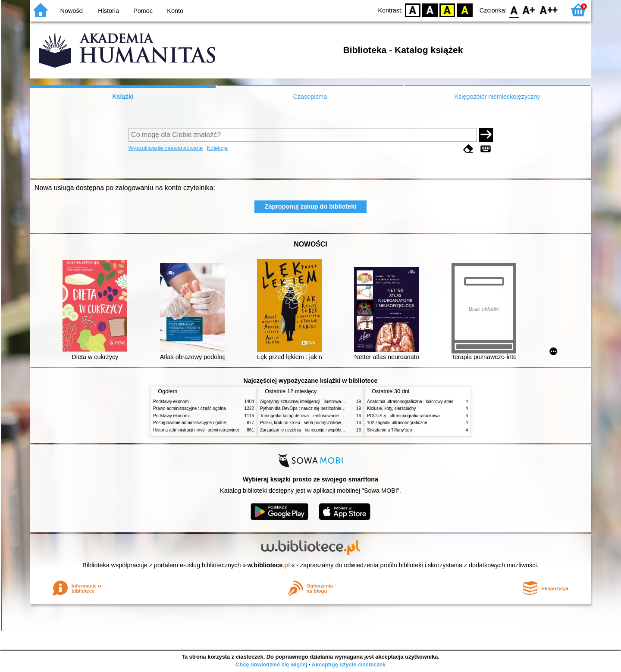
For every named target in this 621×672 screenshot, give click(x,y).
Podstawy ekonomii (172, 402)
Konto (175, 11)
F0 (514, 10)
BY (465, 10)
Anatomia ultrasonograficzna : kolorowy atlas (410, 402)
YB (447, 10)
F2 (549, 10)
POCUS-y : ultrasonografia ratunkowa (403, 416)
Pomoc (143, 11)
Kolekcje (217, 148)
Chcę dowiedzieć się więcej (271, 664)
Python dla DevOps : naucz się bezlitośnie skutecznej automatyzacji (325, 408)
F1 (529, 10)
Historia (108, 11)
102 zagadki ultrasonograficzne (397, 423)
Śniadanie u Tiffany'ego (389, 430)
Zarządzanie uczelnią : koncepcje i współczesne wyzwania (316, 430)
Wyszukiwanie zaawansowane (166, 148)
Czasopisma (310, 97)
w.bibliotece (269, 565)
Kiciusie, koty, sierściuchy (392, 408)
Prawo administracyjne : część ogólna (190, 408)
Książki (123, 97)
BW (430, 10)
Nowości (72, 11)
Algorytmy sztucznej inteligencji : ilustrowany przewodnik (314, 402)
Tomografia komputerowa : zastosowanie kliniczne (308, 416)
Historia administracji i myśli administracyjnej (196, 430)
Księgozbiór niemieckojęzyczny (497, 97)
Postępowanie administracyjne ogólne (190, 423)
